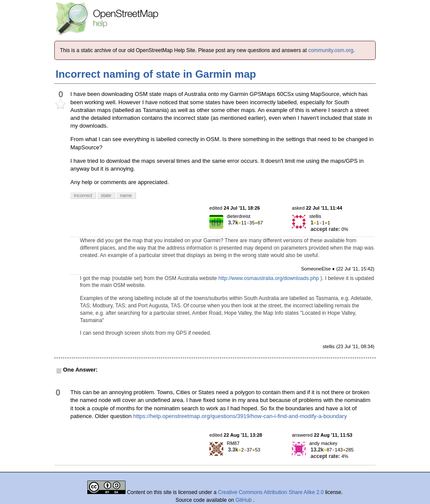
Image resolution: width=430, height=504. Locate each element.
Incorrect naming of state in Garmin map (156, 74)
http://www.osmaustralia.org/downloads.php (269, 278)
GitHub (244, 500)
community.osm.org (331, 50)
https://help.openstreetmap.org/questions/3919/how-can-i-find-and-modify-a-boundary (240, 416)
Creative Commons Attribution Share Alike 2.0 (271, 492)
